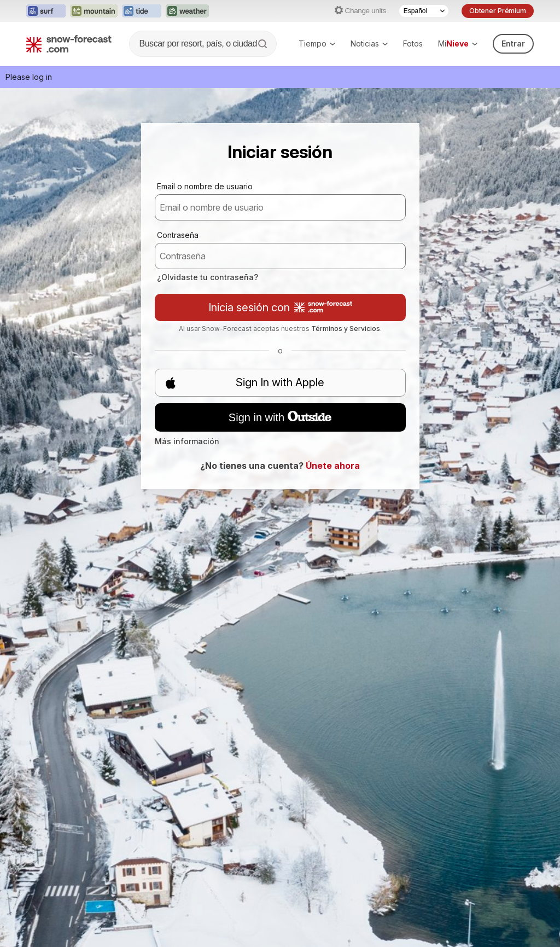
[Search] (264, 44)
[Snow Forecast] (69, 44)
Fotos (413, 43)
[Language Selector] (424, 11)
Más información (187, 441)
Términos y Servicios (346, 329)
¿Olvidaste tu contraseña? (208, 277)
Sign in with (280, 417)
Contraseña (178, 235)
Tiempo (317, 43)
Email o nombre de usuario (205, 186)
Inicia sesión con (280, 307)
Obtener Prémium (498, 11)
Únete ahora (333, 466)
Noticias (369, 43)
